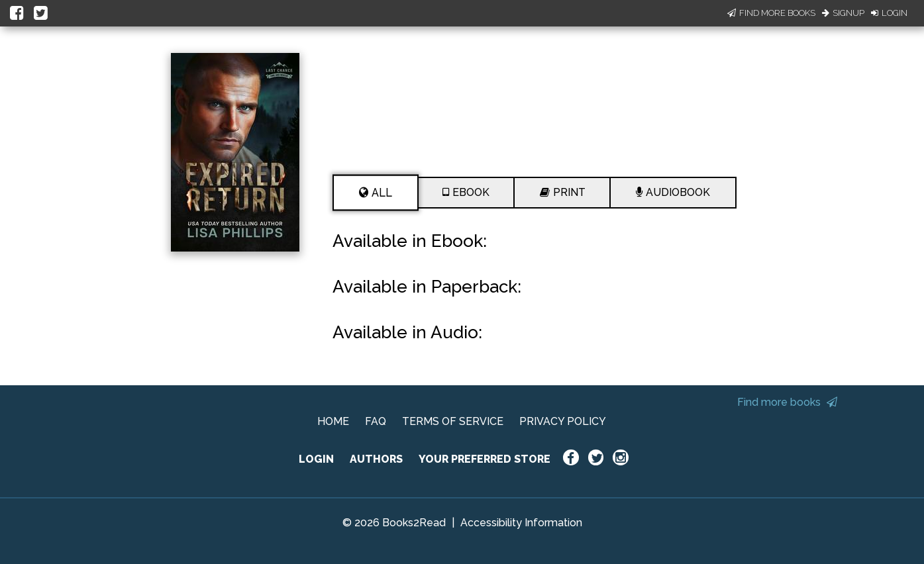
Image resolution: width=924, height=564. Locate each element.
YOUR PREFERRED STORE (485, 459)
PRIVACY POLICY (563, 421)
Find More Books (771, 13)
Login (889, 13)
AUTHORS (376, 459)
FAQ (376, 421)
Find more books (787, 402)
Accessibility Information (521, 523)
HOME (333, 421)
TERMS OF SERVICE (453, 421)
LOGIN (316, 459)
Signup (843, 13)
